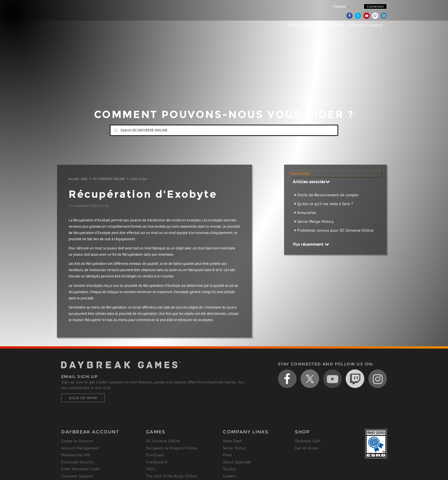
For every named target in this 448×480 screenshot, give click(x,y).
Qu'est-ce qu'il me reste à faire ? (325, 204)
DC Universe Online (163, 441)
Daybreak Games (87, 16)
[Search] (224, 130)
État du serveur (302, 25)
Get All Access (307, 448)
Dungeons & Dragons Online (171, 448)
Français (339, 6)
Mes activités (331, 25)
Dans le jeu (139, 179)
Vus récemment (311, 244)
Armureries (307, 213)
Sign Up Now (83, 398)
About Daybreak (237, 462)
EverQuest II (157, 462)
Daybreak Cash (308, 441)
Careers (229, 476)
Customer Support (77, 476)
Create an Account (77, 441)
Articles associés (311, 181)
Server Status (234, 448)
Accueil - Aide (78, 179)
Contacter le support (365, 25)
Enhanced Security (77, 462)
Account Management (80, 448)
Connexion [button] (375, 6)
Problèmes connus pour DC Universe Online (335, 230)
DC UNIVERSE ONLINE (109, 179)
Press (227, 455)
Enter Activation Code (80, 469)
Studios (229, 469)
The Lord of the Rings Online (171, 476)
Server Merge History (315, 221)
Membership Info (76, 455)
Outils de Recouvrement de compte (328, 195)
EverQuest (155, 455)
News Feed (232, 441)
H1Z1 (151, 469)
